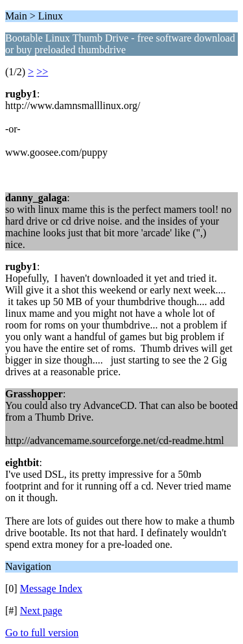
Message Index (51, 588)
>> (42, 72)
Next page (41, 611)
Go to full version (42, 633)
